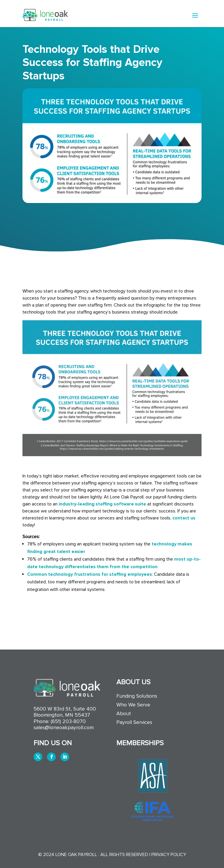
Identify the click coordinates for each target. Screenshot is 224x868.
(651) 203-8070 (68, 721)
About (124, 714)
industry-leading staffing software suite (102, 504)
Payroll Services (134, 723)
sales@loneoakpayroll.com (64, 727)
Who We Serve (133, 705)
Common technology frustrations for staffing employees (90, 574)
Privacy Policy (169, 855)
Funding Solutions (137, 696)
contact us (184, 518)
